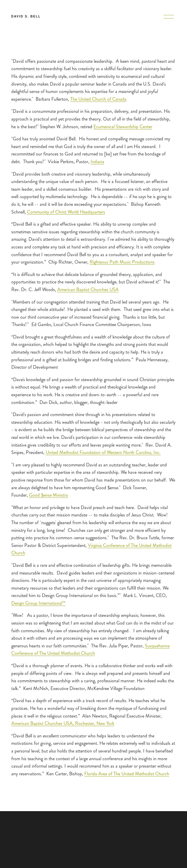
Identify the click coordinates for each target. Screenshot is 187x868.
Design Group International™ (38, 603)
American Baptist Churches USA (88, 289)
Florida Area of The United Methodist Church (127, 774)
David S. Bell (26, 16)
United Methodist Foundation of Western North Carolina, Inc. (103, 452)
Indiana (97, 162)
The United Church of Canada (98, 99)
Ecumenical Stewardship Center (123, 127)
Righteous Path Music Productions (122, 262)
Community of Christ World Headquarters (66, 212)
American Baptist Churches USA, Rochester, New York (63, 723)
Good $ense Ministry (49, 495)
